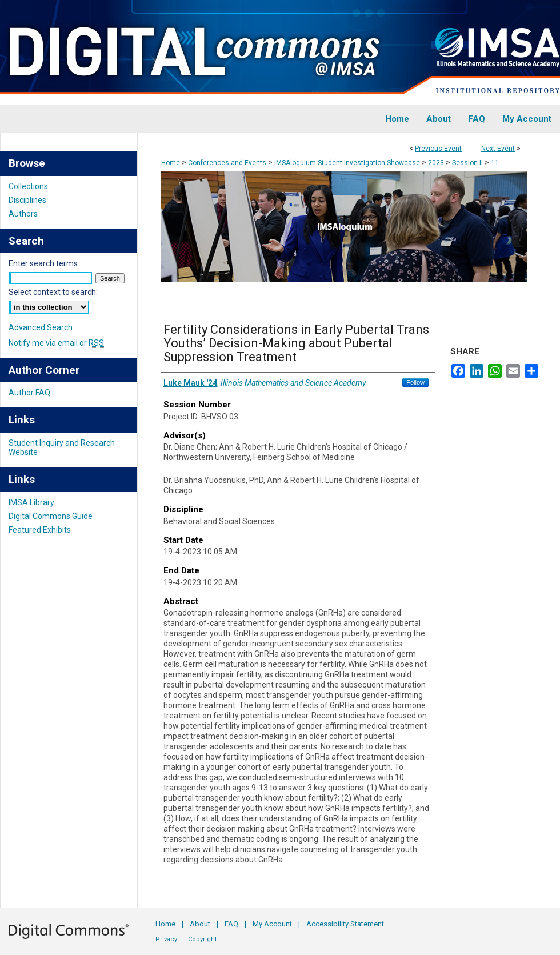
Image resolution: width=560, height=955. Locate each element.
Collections (28, 186)
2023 (437, 163)
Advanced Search (41, 327)
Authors (23, 214)
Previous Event (438, 149)
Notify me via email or (56, 343)
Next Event (498, 149)
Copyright (202, 939)
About (200, 924)
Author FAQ (29, 393)
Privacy (166, 939)
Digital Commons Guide (51, 516)
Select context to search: (53, 292)
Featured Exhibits (40, 530)
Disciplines (27, 200)
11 (495, 163)
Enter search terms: (44, 263)
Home (171, 163)
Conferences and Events (228, 163)
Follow (415, 382)
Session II (468, 163)
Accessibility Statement (345, 924)
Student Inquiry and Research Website (62, 447)
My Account (272, 924)
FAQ (231, 924)
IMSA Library (31, 502)
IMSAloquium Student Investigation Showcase (348, 163)
